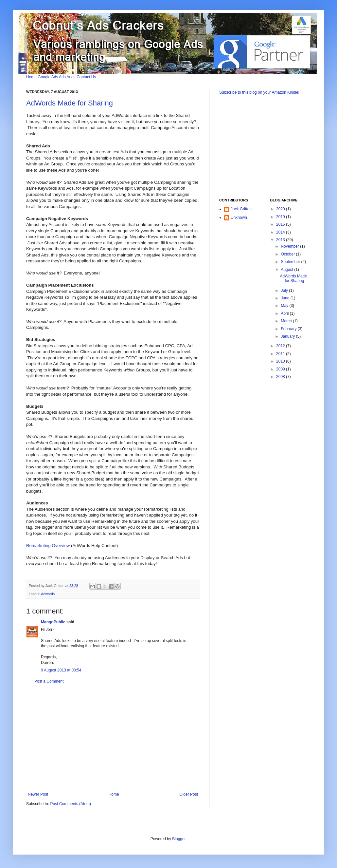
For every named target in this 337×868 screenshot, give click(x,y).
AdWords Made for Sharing (70, 103)
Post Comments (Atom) (71, 804)
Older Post (189, 794)
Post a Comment (49, 681)
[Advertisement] (113, 738)
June (285, 298)
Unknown (239, 217)
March (287, 321)
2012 (281, 346)
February (289, 329)
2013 (281, 240)
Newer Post (38, 794)
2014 (281, 232)
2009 (281, 369)
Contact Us (86, 77)
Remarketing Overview (48, 546)
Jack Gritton (241, 209)
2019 (281, 217)
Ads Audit (67, 77)
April (285, 313)
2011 (281, 354)
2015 (281, 224)
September (291, 262)
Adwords (48, 594)
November (290, 246)
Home (31, 77)
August (287, 270)
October (288, 254)
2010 (281, 361)
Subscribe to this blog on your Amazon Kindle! (259, 92)
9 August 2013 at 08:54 (61, 670)
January (288, 336)
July (285, 291)
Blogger (179, 839)
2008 (281, 377)
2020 (281, 209)
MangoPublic (53, 622)
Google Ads (48, 77)
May (285, 306)
